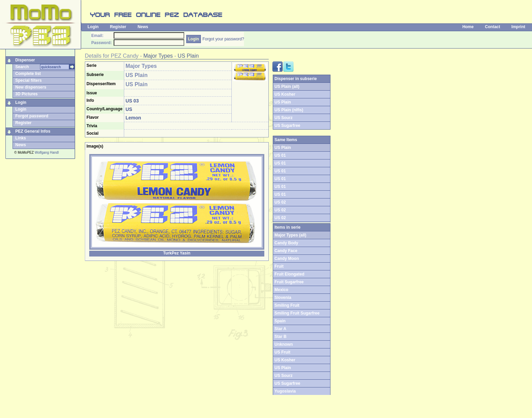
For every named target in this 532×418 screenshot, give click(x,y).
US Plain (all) (287, 87)
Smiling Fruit (287, 305)
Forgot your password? (223, 39)
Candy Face (286, 251)
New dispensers (31, 87)
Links (21, 138)
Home (468, 27)
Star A (280, 329)
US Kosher (285, 94)
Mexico (281, 290)
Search (22, 67)
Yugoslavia (285, 391)
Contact (492, 27)
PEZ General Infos (33, 131)
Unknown (284, 344)
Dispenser (25, 60)
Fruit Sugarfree (289, 282)
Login (93, 27)
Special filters (28, 80)
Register (118, 27)
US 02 (280, 202)
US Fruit (282, 352)
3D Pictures (26, 94)
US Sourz (283, 118)
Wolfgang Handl (47, 153)
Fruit (279, 266)
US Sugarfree (287, 126)
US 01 (280, 155)
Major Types (158, 56)
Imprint (518, 27)
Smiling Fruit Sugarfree (297, 313)
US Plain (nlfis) (289, 110)
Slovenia (283, 298)
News (143, 27)
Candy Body (286, 243)
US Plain (188, 56)
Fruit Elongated (289, 274)
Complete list (28, 74)
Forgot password (32, 116)
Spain (280, 321)
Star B (280, 337)
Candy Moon (287, 259)
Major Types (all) (290, 235)
